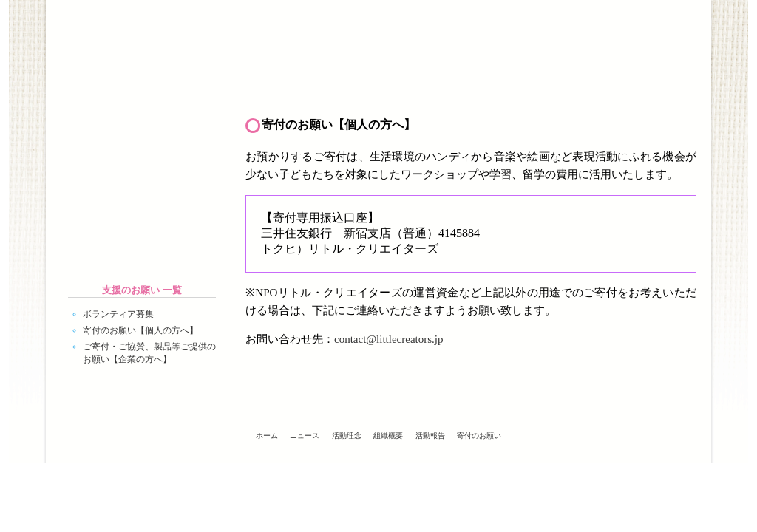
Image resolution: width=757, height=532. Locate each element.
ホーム (101, 86)
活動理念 (323, 86)
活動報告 (545, 86)
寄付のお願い (479, 436)
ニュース (212, 86)
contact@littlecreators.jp (389, 339)
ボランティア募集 (118, 314)
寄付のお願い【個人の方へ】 (140, 330)
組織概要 (434, 86)
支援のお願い (656, 86)
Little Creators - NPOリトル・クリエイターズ (164, 35)
